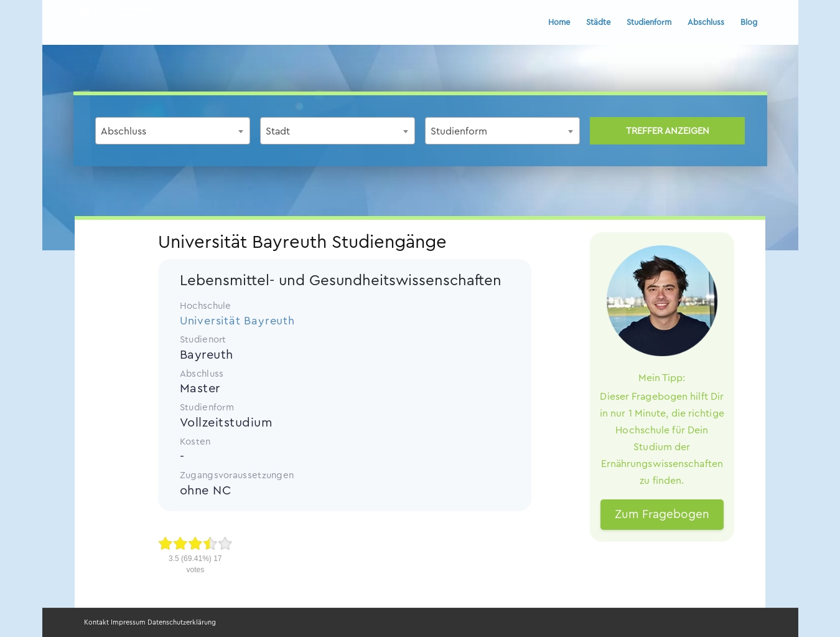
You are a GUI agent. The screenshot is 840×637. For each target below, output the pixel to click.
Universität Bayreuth (237, 321)
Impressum (128, 622)
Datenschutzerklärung (182, 622)
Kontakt (96, 622)
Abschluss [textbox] (124, 131)
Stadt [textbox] (278, 131)
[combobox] (173, 131)
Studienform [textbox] (459, 131)
